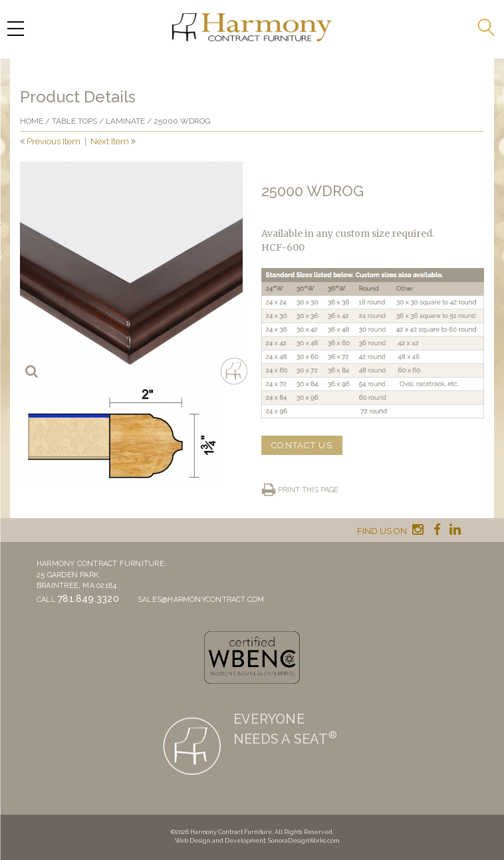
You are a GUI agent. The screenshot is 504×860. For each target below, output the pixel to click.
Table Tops (74, 121)
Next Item (110, 141)
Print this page (308, 490)
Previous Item (54, 141)
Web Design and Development (220, 841)
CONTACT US (302, 445)
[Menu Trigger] (15, 28)
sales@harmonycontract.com (201, 600)
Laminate (125, 121)
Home (32, 121)
